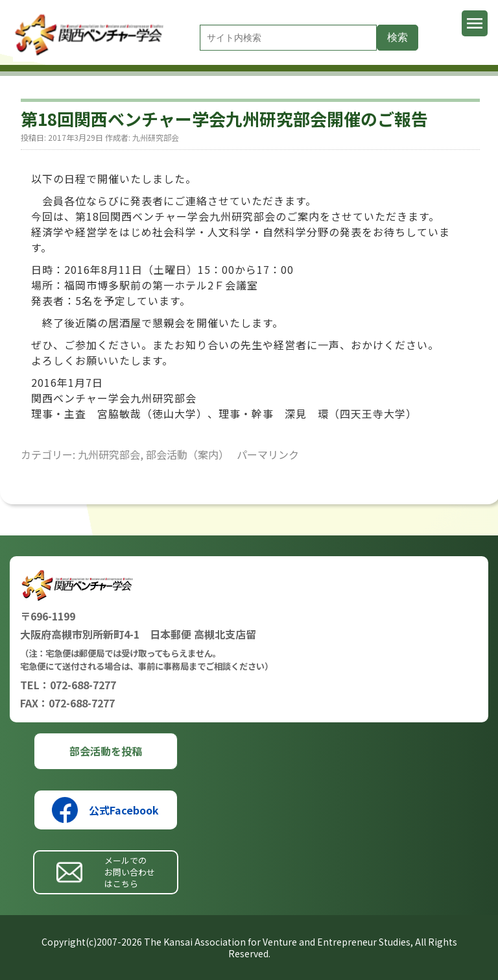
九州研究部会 (156, 137)
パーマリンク (268, 454)
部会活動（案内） (187, 454)
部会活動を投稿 (106, 751)
